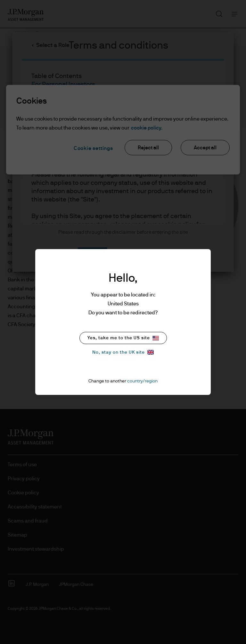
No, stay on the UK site (123, 352)
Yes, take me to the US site (123, 338)
